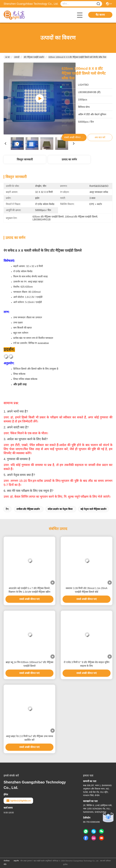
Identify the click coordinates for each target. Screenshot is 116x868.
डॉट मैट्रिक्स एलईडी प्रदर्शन (34, 57)
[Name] (98, 4)
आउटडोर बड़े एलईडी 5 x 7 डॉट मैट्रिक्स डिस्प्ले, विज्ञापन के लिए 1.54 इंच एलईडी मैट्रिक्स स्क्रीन (29, 590)
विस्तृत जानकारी (25, 159)
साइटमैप (16, 861)
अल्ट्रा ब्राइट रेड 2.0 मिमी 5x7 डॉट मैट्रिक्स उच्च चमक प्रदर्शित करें (29, 738)
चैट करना (100, 15)
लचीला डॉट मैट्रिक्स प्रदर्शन (28, 509)
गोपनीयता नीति (7, 863)
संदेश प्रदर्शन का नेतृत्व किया (60, 509)
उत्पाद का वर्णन (69, 159)
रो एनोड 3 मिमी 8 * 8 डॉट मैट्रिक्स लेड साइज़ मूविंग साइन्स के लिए (87, 664)
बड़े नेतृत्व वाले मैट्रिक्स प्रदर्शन (93, 509)
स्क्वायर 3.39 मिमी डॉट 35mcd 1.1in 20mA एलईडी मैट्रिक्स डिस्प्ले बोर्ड (86, 590)
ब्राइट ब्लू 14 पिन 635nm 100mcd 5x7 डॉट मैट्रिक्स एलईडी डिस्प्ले (30, 664)
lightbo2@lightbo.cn (18, 801)
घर (7, 57)
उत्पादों (17, 57)
